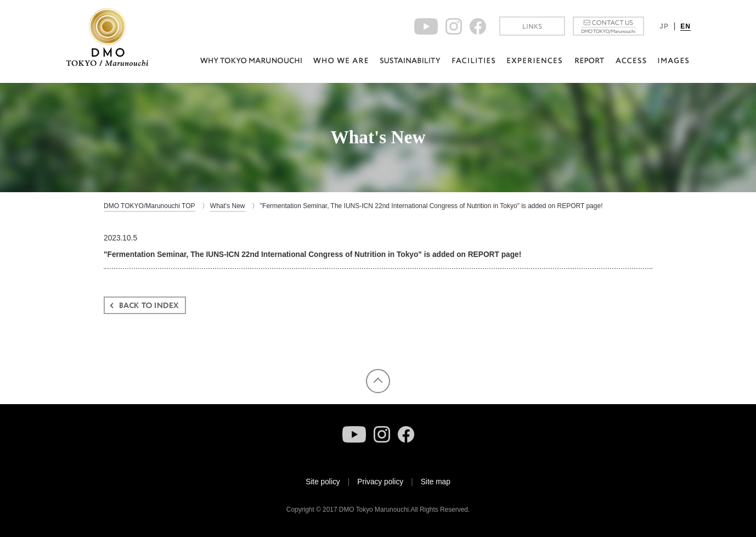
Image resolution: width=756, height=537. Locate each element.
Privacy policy (380, 482)
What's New (228, 206)
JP (664, 26)
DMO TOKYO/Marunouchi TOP (149, 206)
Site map (436, 482)
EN (686, 26)
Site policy (323, 482)
